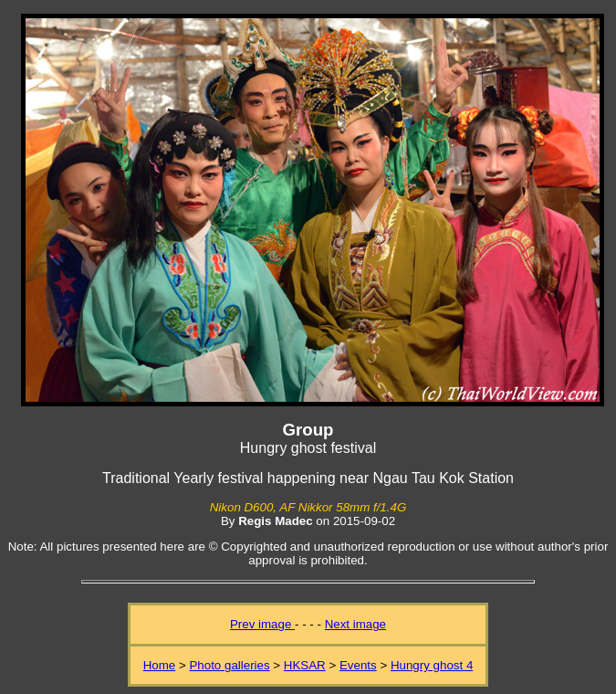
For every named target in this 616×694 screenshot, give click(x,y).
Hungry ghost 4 (432, 665)
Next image (355, 624)
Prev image (262, 624)
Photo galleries (229, 665)
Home (160, 665)
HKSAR (305, 665)
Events (358, 665)
